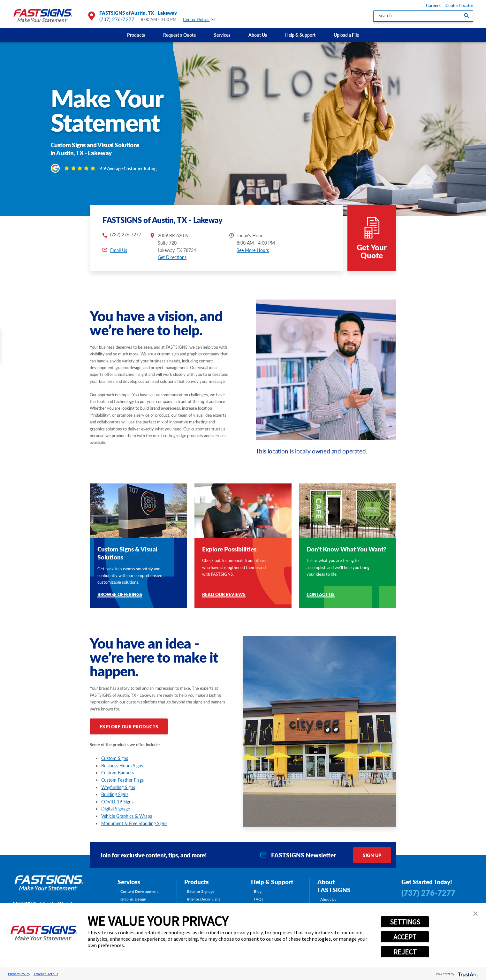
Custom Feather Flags (122, 780)
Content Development (139, 892)
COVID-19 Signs (117, 801)
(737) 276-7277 (117, 19)
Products (136, 35)
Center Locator (459, 5)
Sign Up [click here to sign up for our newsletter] (372, 855)
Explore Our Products (129, 726)
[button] (475, 914)
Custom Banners (118, 772)
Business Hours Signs (122, 765)
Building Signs (115, 794)
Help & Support (300, 35)
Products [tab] (196, 882)
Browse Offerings (120, 595)
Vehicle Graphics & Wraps (127, 816)
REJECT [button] (405, 952)
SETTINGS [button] (405, 922)
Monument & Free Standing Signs (134, 823)
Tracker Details (46, 974)
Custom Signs (115, 758)
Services (222, 35)
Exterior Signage (201, 892)
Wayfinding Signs (118, 787)
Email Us (119, 250)
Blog (258, 892)
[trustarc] (467, 974)
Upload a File (346, 35)
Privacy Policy (19, 974)
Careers (433, 5)
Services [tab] (129, 882)
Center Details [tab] (199, 19)
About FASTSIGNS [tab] (334, 886)
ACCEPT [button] (405, 937)
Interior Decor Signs (204, 899)
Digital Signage (116, 809)
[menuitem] (136, 35)
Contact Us (321, 595)
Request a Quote (179, 35)
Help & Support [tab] (272, 882)
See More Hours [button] (253, 250)
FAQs (258, 899)
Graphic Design (133, 899)
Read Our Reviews (224, 595)
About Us (258, 35)
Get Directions (172, 257)
